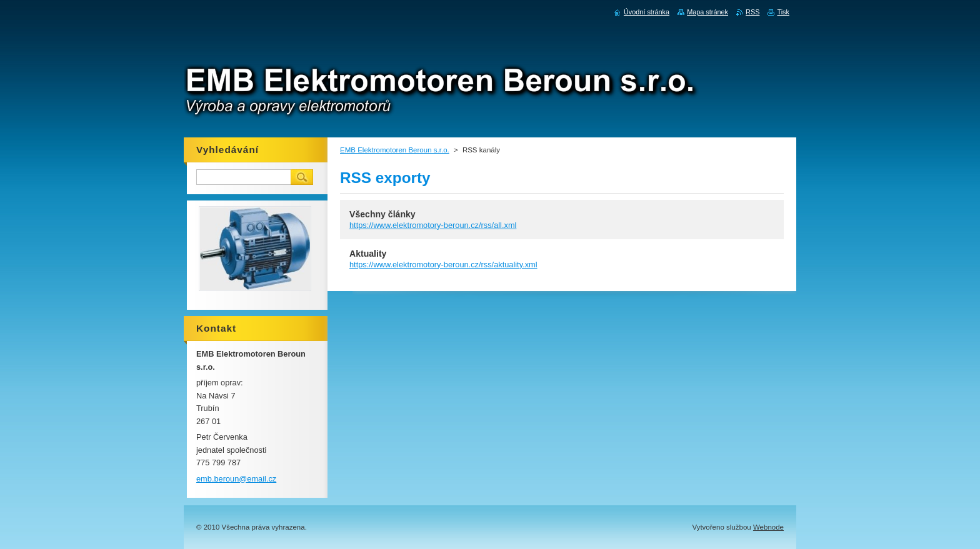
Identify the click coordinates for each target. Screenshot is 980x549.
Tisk (783, 12)
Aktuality (368, 254)
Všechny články (382, 214)
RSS (752, 12)
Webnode (768, 527)
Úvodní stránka (647, 12)
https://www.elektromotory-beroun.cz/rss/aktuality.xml (443, 265)
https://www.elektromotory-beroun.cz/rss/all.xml (433, 225)
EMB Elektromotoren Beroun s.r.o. (395, 150)
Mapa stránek (707, 12)
